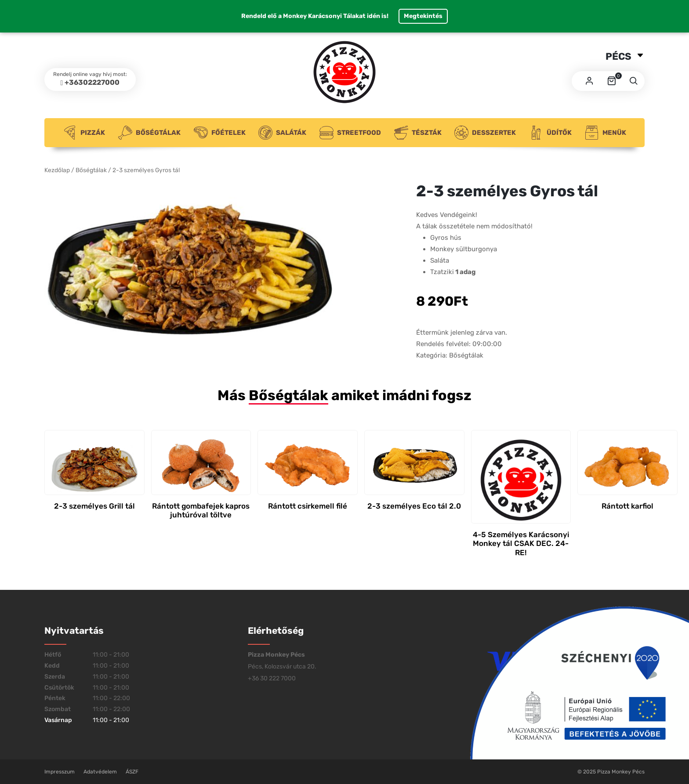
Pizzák (84, 133)
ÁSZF (132, 772)
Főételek (220, 133)
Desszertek (485, 133)
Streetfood (350, 133)
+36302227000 (92, 82)
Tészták (418, 133)
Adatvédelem (100, 772)
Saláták (282, 133)
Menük (606, 133)
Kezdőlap (57, 170)
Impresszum (60, 772)
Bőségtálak (149, 133)
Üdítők (550, 133)
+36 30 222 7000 (272, 678)
